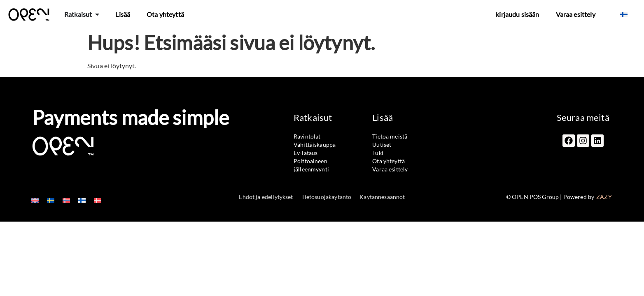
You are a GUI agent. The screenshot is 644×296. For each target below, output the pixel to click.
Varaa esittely (576, 14)
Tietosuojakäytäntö (327, 197)
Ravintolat (307, 136)
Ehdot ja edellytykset (266, 197)
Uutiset (382, 145)
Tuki (378, 153)
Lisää (123, 14)
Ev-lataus (306, 153)
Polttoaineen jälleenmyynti (311, 165)
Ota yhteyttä (165, 14)
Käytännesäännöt (382, 197)
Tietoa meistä (390, 136)
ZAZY (604, 197)
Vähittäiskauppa (315, 145)
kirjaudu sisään (517, 14)
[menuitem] (624, 14)
